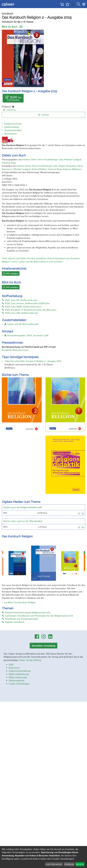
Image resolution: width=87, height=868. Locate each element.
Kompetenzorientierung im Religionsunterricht (26, 612)
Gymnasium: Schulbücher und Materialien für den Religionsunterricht (37, 616)
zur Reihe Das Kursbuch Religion (20, 602)
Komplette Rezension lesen (15, 350)
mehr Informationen (54, 864)
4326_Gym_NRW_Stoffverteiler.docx (21, 307)
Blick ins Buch (12, 27)
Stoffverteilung (12, 127)
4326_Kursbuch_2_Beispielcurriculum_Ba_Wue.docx (29, 310)
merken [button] (45, 115)
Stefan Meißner (39, 169)
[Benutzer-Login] (73, 5)
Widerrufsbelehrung (19, 674)
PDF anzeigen (11, 273)
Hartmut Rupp (9, 163)
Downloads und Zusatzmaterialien (20, 619)
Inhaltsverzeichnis (13, 124)
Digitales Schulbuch (13, 622)
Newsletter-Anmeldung (43, 646)
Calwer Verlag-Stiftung (30, 660)
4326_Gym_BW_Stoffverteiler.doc (20, 313)
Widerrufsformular (18, 677)
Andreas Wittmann (72, 169)
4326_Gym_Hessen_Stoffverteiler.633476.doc (26, 303)
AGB (11, 664)
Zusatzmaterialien (13, 130)
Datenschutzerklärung (20, 671)
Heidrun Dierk (29, 159)
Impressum (14, 668)
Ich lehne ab (69, 864)
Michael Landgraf (73, 159)
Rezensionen (11, 134)
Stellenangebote (17, 680)
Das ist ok (80, 864)
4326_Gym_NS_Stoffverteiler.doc (20, 300)
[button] (79, 513)
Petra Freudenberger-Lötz (50, 159)
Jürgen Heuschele (67, 166)
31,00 (13, 98)
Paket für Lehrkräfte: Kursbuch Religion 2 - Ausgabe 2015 (33, 361)
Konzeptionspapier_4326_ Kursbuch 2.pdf (26, 335)
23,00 (9, 110)
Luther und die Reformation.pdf (21, 324)
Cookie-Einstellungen (19, 684)
